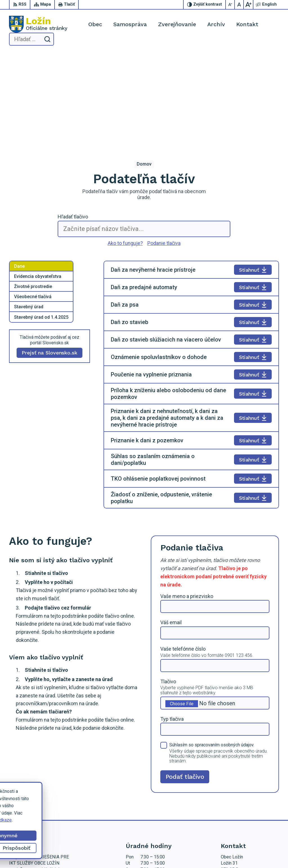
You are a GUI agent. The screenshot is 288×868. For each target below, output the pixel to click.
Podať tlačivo (185, 682)
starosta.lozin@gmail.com (246, 811)
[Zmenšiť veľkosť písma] (230, 5)
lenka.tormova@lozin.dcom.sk (250, 805)
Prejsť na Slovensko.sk (49, 258)
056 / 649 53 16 (237, 798)
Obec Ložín (183, 853)
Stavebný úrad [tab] (29, 212)
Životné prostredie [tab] (33, 192)
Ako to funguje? (125, 149)
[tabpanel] (191, 290)
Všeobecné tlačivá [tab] (33, 202)
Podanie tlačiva (164, 149)
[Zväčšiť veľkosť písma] (248, 5)
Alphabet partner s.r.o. (113, 853)
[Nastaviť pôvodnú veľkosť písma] (239, 5)
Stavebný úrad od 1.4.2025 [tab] (41, 223)
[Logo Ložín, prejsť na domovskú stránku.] (38, 24)
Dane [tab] (19, 172)
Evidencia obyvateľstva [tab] (38, 182)
